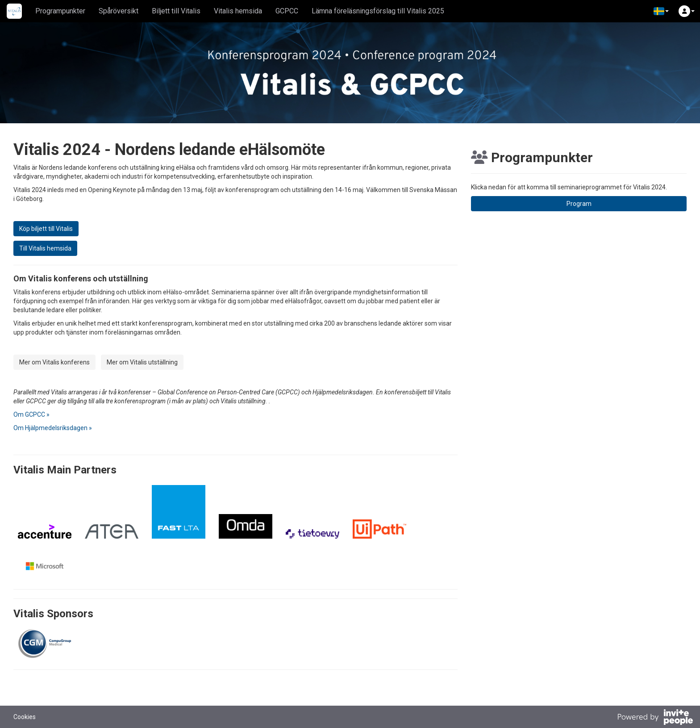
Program (579, 204)
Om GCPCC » (31, 414)
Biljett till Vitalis (176, 11)
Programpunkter (60, 11)
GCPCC (287, 11)
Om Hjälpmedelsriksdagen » (53, 428)
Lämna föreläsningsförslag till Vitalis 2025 (378, 11)
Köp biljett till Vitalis (46, 229)
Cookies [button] (25, 717)
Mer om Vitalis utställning (142, 362)
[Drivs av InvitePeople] (655, 718)
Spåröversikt (119, 11)
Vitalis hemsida (238, 11)
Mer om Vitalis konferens (54, 362)
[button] (661, 11)
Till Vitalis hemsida (45, 248)
